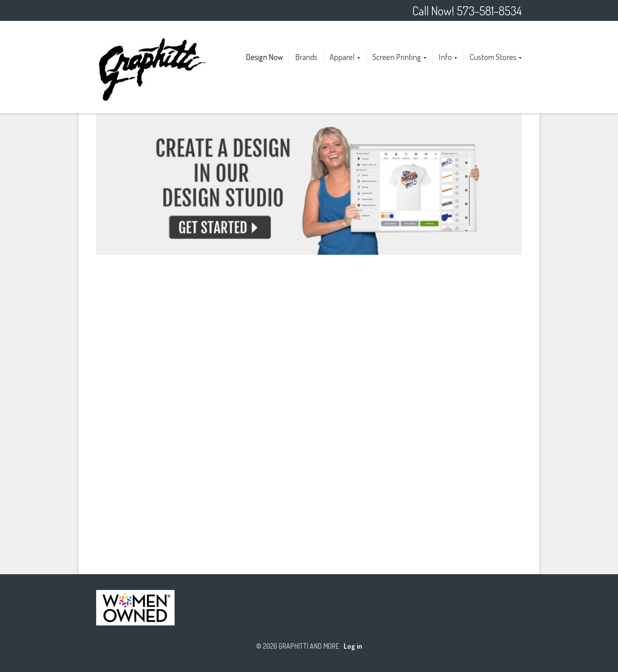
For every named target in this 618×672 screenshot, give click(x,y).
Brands (306, 57)
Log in (353, 646)
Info (448, 57)
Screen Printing (399, 57)
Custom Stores (496, 57)
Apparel (345, 57)
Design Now (264, 57)
